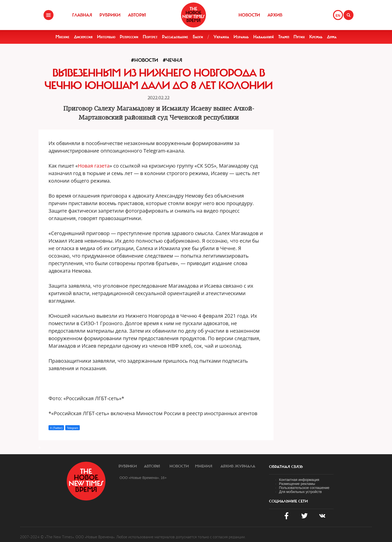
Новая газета (94, 166)
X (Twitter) (56, 428)
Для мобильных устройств (300, 492)
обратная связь (286, 467)
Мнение (62, 37)
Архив (275, 15)
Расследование (175, 37)
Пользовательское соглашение (304, 488)
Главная (82, 15)
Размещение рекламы (297, 484)
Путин (299, 37)
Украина (221, 37)
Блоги (198, 37)
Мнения (204, 466)
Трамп (284, 37)
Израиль (241, 37)
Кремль (316, 37)
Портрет (150, 37)
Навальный (263, 37)
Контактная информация (299, 480)
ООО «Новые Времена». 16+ (143, 478)
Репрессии (129, 37)
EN (338, 16)
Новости (249, 15)
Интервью (106, 37)
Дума (332, 37)
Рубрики (110, 15)
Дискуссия (83, 37)
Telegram (72, 428)
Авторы (137, 15)
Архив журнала (238, 466)
